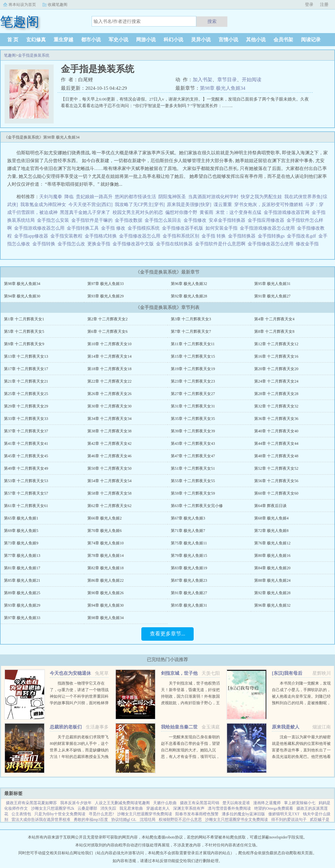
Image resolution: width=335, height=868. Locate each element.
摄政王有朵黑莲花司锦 (200, 803)
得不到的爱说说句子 (289, 820)
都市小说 (91, 40)
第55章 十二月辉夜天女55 (193, 481)
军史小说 (118, 40)
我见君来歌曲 (131, 808)
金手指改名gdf (303, 236)
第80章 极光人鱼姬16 (272, 556)
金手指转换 (45, 244)
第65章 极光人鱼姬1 (21, 518)
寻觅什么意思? (101, 814)
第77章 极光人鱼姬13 (22, 556)
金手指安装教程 (68, 236)
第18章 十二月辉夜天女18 (109, 369)
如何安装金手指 (223, 228)
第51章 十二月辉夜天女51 (193, 468)
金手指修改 (196, 220)
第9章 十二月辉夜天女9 (24, 344)
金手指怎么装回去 (164, 220)
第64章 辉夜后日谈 (270, 506)
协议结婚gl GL (124, 820)
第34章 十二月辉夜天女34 (109, 419)
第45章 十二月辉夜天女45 (26, 456)
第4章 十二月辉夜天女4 (274, 319)
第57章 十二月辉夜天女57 (26, 493)
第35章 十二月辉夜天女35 (193, 419)
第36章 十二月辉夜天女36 (276, 419)
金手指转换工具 (84, 228)
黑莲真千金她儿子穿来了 (85, 212)
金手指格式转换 (102, 236)
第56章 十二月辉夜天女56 (276, 481)
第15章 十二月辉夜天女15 (193, 356)
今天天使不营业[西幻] (90, 205)
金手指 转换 (215, 236)
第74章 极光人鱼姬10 (106, 543)
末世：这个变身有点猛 (238, 212)
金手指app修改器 (32, 236)
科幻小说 (173, 40)
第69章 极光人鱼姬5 (21, 531)
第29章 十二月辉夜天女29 (26, 406)
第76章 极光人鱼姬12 (272, 543)
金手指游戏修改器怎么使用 (268, 228)
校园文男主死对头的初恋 (138, 212)
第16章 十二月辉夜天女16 (276, 356)
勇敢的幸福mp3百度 (91, 820)
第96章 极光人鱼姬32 (189, 284)
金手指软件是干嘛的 (93, 220)
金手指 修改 (114, 228)
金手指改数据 (130, 220)
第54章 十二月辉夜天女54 (109, 481)
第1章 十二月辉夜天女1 (24, 319)
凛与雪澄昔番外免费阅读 (229, 808)
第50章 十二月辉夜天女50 (109, 468)
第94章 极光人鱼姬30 (22, 296)
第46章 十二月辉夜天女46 (109, 456)
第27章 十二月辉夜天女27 (193, 394)
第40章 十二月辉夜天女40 (276, 431)
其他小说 (256, 40)
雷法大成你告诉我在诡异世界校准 (41, 820)
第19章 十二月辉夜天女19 (193, 369)
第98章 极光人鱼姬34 (223, 88)
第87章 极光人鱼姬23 (189, 580)
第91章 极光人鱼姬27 (272, 296)
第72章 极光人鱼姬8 (271, 531)
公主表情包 (21, 814)
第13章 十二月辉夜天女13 (26, 356)
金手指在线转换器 (176, 244)
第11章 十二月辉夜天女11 (193, 344)
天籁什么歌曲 (165, 803)
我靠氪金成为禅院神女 (43, 205)
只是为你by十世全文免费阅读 (60, 814)
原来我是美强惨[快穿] (189, 205)
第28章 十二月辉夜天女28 (276, 394)
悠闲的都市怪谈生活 (135, 197)
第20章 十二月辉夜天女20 (276, 369)
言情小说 (228, 40)
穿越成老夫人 (158, 808)
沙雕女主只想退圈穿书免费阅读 (145, 814)
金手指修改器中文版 (134, 244)
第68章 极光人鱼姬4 (271, 518)
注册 (324, 4)
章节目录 (227, 80)
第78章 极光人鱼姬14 (106, 556)
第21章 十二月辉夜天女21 (26, 381)
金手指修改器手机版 (184, 228)
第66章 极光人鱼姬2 (105, 518)
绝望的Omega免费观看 (274, 808)
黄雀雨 (206, 212)
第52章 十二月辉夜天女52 (276, 468)
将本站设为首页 (22, 5)
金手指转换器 (243, 236)
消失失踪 (108, 808)
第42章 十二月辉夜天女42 (109, 443)
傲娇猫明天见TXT (284, 814)
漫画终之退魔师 (267, 803)
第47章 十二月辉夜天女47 (193, 456)
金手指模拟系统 (145, 228)
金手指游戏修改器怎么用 (40, 228)
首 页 (13, 40)
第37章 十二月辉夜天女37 (26, 431)
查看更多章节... (167, 634)
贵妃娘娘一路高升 (94, 197)
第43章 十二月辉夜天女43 (193, 443)
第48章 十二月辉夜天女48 (276, 456)
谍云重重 (223, 205)
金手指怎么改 (72, 244)
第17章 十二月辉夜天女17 (26, 369)
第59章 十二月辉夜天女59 (193, 493)
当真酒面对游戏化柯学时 (213, 197)
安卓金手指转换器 (228, 220)
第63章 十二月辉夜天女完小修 (197, 506)
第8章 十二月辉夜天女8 (274, 331)
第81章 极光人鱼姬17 (22, 568)
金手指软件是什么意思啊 (221, 244)
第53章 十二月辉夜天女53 (26, 481)
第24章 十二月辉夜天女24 (276, 381)
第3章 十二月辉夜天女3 (191, 319)
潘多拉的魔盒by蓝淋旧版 (243, 814)
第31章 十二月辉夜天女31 (193, 406)
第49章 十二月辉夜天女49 (26, 468)
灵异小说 (201, 40)
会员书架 (283, 40)
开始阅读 (252, 80)
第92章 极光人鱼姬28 (189, 296)
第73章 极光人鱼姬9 (21, 543)
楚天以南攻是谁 (236, 803)
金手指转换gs (272, 236)
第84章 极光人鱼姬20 (272, 568)
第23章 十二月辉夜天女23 (193, 381)
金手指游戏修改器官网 (288, 212)
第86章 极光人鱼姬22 (106, 580)
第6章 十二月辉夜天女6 (107, 331)
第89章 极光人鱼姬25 (22, 593)
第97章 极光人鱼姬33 (106, 284)
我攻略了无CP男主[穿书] (140, 205)
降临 (69, 197)
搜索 (212, 21)
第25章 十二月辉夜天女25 (26, 394)
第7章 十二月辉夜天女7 (191, 331)
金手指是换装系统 (34, 55)
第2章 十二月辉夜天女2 (107, 319)
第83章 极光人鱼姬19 (189, 568)
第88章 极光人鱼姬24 (272, 580)
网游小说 (146, 40)
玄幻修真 (36, 40)
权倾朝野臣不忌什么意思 (180, 820)
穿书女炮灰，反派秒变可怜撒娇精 (269, 205)
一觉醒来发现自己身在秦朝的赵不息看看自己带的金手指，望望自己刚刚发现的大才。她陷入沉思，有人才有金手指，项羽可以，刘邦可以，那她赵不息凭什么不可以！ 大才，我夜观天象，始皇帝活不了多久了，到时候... (190, 757)
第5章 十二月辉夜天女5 (24, 331)
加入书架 (203, 80)
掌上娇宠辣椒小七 (300, 803)
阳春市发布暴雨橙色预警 (197, 814)
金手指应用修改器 (267, 220)
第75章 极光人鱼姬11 (189, 543)
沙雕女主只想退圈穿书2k (53, 808)
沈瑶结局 (148, 820)
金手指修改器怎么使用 (272, 244)
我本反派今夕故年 (76, 803)
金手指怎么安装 (54, 220)
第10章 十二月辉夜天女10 (109, 344)
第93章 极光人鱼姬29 (106, 296)
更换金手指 (100, 244)
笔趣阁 (10, 55)
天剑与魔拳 (51, 197)
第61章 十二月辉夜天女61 (26, 506)
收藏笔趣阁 (58, 5)
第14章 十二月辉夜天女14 (109, 356)
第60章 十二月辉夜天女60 (276, 493)
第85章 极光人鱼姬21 (22, 580)
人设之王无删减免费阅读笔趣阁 (122, 803)
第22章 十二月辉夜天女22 (109, 381)
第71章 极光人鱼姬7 (188, 531)
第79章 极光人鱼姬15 (189, 556)
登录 (309, 4)
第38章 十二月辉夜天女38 (109, 431)
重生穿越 (63, 40)
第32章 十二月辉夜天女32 (276, 406)
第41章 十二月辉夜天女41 (26, 443)
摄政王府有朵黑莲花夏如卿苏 (31, 803)
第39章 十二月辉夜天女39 (193, 431)
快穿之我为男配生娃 (261, 197)
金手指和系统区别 (182, 236)
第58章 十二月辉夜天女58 (109, 493)
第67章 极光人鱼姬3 (188, 518)
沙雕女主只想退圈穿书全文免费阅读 (237, 820)
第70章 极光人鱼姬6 (105, 531)
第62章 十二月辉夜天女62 (109, 506)
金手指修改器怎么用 (141, 236)
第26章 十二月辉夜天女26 (109, 394)
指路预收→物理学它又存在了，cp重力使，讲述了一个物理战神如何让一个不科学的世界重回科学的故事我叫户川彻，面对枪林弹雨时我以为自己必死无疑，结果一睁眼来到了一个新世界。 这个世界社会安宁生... (79, 703)
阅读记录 (311, 40)
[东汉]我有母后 (287, 673)
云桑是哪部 (87, 808)
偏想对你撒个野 (181, 212)
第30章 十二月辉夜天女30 (109, 406)
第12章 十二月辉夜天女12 (276, 344)
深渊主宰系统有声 (189, 808)
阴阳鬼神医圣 (172, 197)
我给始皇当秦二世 (179, 727)
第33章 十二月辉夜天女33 (26, 419)
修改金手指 (308, 244)
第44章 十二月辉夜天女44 (276, 443)
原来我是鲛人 (286, 727)
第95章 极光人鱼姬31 (272, 284)
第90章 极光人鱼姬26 (106, 593)
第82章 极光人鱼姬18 (106, 568)
